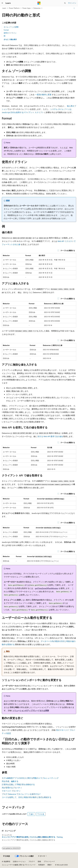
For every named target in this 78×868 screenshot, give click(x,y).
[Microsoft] (39, 3)
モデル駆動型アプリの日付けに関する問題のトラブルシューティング (30, 778)
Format (6, 30)
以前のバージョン (19, 861)
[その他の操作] (74, 8)
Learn (4, 8)
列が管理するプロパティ (12, 788)
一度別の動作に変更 (43, 94)
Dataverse (37, 8)
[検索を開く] (65, 3)
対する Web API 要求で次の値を (50, 436)
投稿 (39, 861)
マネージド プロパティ (11, 791)
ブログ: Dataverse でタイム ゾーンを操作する (20, 794)
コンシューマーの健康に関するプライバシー (18, 865)
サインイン (72, 3)
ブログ (31, 861)
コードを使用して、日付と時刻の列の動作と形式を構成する (27, 797)
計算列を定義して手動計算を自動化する (18, 784)
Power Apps (27, 8)
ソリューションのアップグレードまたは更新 (31, 710)
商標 (49, 865)
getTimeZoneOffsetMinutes (46, 588)
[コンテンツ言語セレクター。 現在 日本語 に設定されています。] (7, 856)
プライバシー (48, 861)
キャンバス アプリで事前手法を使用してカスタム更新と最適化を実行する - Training (32, 837)
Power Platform (14, 8)
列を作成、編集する (10, 781)
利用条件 (42, 865)
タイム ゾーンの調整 (11, 27)
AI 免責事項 (6, 861)
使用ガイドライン (10, 33)
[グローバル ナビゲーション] (2, 3)
